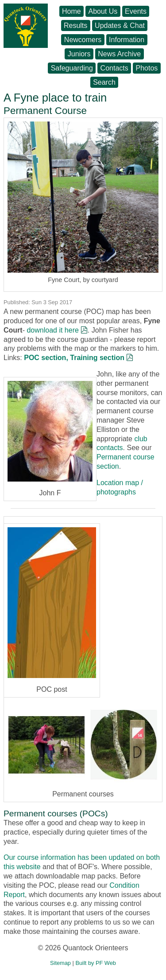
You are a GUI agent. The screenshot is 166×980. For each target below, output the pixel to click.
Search (104, 82)
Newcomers (83, 40)
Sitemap (60, 963)
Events (136, 11)
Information (127, 40)
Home (71, 11)
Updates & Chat (120, 25)
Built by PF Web (96, 963)
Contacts (114, 68)
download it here (52, 330)
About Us (103, 11)
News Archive (119, 54)
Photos (147, 68)
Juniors (79, 54)
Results (75, 25)
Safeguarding (72, 68)
